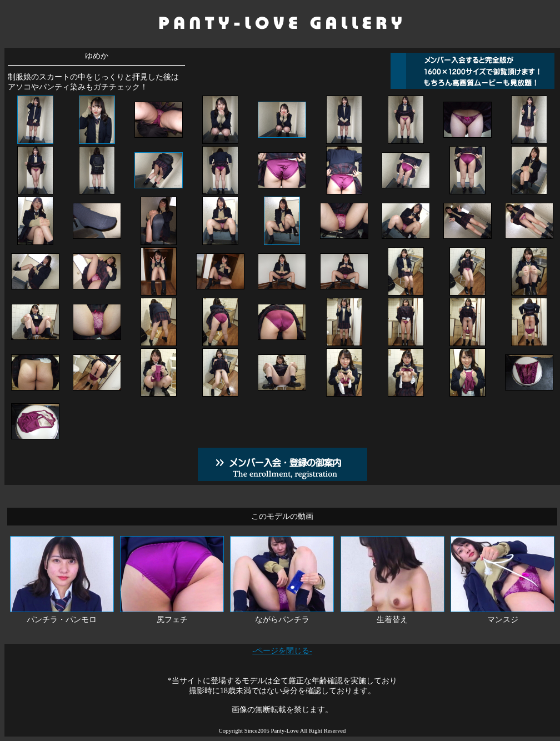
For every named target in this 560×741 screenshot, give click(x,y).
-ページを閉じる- (282, 651)
